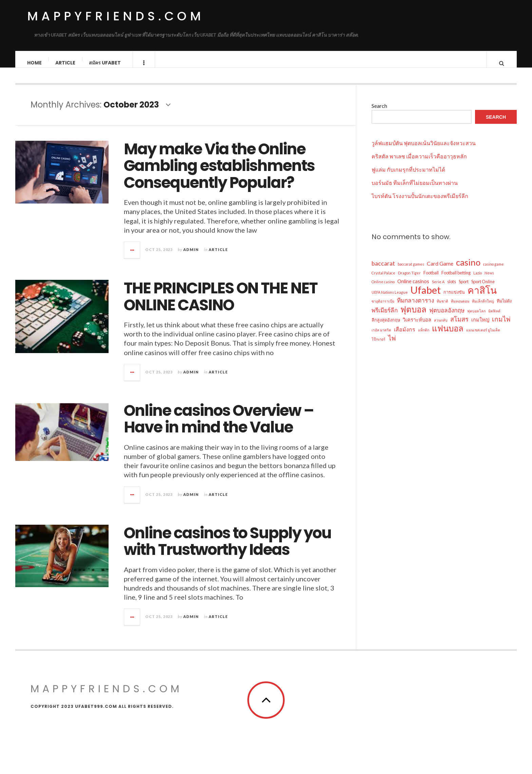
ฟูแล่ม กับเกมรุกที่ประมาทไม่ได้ (408, 176)
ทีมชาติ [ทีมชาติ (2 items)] (442, 308)
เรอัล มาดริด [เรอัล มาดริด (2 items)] (381, 337)
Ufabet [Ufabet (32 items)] (426, 297)
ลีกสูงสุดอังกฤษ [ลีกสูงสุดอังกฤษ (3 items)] (386, 327)
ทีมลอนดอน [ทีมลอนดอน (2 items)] (460, 308)
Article (66, 63)
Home (35, 63)
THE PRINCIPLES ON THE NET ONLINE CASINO (221, 303)
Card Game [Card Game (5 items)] (440, 270)
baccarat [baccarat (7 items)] (383, 270)
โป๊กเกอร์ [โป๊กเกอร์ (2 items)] (378, 346)
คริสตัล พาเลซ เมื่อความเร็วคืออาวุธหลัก (419, 163)
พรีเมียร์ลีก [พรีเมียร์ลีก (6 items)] (385, 317)
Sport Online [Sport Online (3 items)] (483, 288)
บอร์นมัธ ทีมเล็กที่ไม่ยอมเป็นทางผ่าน (415, 189)
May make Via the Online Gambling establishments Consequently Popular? (219, 173)
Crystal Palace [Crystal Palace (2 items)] (383, 280)
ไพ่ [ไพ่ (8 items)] (392, 345)
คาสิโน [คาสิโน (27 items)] (482, 297)
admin (191, 256)
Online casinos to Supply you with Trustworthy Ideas (227, 548)
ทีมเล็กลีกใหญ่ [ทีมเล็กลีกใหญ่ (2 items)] (483, 308)
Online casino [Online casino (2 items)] (383, 288)
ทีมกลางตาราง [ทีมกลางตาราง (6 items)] (415, 307)
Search (379, 112)
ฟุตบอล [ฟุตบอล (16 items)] (413, 316)
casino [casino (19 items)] (468, 269)
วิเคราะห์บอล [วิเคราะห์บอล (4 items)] (417, 326)
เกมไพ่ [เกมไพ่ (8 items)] (501, 326)
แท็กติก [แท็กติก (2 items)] (424, 337)
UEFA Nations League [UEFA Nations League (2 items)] (390, 299)
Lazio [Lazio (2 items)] (478, 280)
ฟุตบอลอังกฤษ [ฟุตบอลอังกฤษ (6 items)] (447, 317)
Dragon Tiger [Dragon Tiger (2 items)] (409, 280)
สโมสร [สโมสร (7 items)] (459, 326)
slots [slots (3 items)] (452, 288)
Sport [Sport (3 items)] (464, 288)
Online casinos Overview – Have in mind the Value (219, 426)
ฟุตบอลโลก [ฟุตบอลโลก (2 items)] (476, 318)
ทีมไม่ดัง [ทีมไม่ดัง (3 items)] (504, 308)
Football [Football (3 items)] (431, 279)
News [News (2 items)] (489, 280)
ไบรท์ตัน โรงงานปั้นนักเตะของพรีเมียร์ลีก (420, 203)
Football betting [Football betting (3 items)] (456, 279)
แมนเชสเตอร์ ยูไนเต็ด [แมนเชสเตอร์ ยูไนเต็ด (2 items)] (483, 337)
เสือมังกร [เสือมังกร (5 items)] (405, 336)
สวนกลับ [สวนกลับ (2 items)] (441, 327)
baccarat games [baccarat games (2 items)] (411, 271)
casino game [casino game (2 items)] (493, 271)
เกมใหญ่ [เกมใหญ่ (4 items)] (480, 326)
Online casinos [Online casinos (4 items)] (413, 288)
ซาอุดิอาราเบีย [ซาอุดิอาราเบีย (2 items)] (383, 308)
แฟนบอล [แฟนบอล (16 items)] (448, 335)
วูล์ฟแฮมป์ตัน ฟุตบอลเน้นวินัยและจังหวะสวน (424, 150)
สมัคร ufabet (105, 63)
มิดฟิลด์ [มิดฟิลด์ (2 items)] (494, 318)
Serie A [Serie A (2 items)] (438, 288)
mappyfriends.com (116, 16)
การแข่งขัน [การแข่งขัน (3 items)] (454, 299)
